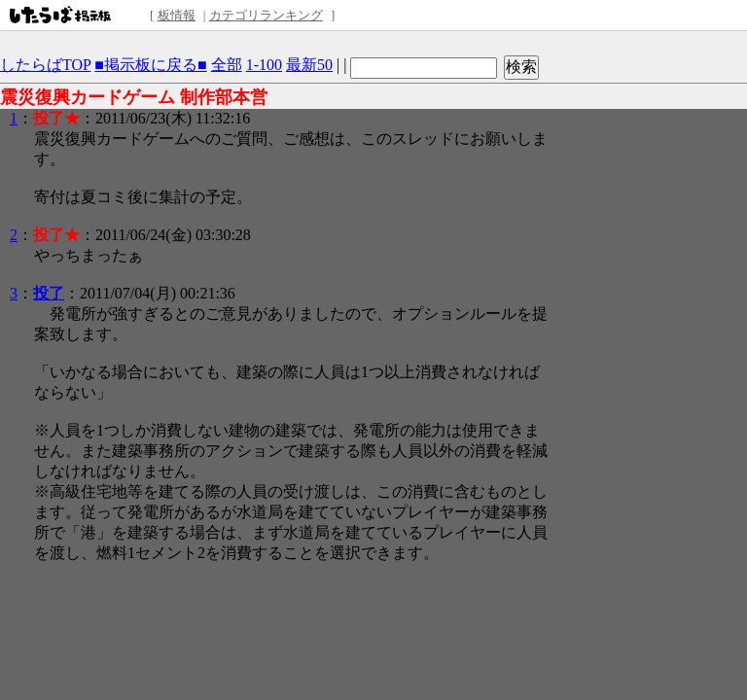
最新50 (309, 65)
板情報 (177, 15)
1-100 (264, 65)
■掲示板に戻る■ (150, 65)
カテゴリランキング (266, 15)
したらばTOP (45, 65)
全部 (227, 65)
